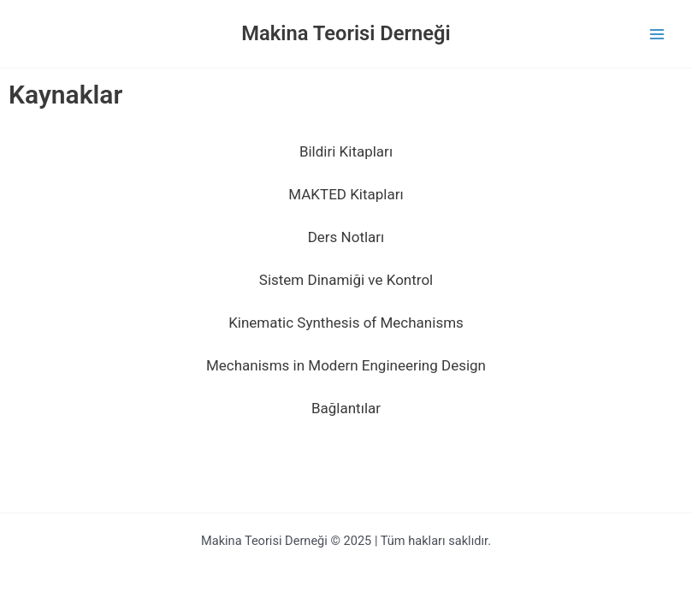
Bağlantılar (346, 408)
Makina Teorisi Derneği (346, 33)
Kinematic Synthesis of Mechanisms (346, 323)
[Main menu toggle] (657, 34)
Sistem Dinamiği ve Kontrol (346, 280)
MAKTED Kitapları (346, 194)
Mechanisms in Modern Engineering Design (346, 365)
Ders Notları (346, 237)
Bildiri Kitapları (346, 151)
